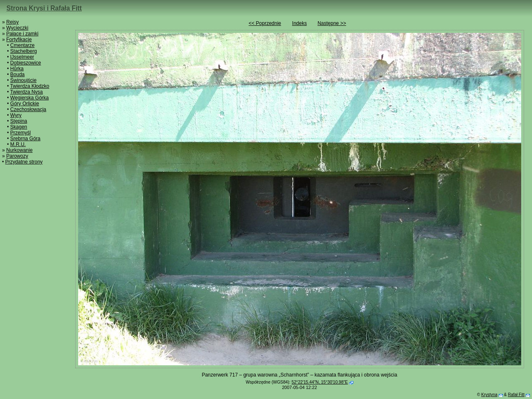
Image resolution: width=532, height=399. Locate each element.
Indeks (299, 23)
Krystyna (489, 395)
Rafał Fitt (516, 395)
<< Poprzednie (265, 23)
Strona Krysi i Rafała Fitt (44, 8)
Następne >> (332, 23)
